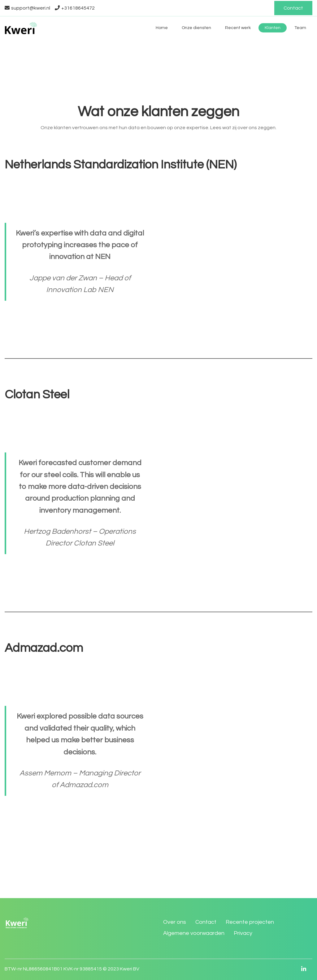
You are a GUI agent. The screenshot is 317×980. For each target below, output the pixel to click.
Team (300, 28)
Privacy (243, 933)
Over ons (175, 922)
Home (162, 28)
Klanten (273, 28)
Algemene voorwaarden (194, 933)
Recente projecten (250, 922)
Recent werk (238, 28)
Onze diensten (196, 28)
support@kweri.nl (27, 8)
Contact (293, 8)
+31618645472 (75, 8)
